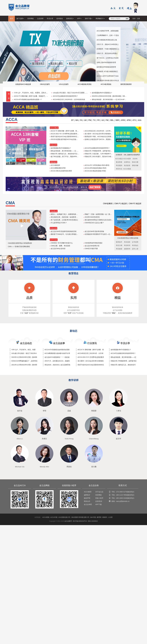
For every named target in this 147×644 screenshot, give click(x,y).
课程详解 (135, 165)
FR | (99, 120)
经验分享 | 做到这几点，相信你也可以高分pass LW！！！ (71, 154)
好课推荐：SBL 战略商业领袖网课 (128, 155)
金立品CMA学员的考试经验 (94, 231)
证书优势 (135, 242)
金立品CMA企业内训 (58, 249)
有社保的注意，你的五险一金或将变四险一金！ (67, 217)
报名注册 (135, 162)
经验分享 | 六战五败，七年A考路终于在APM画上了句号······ (105, 154)
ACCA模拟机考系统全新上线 (107, 40)
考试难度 (119, 249)
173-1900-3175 (121, 492)
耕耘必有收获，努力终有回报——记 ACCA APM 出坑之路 (112, 99)
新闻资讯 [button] (70, 19)
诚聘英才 (87, 495)
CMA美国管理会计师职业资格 (128, 238)
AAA (140, 120)
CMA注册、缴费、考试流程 (60, 246)
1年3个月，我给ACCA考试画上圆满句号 (108, 45)
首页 (12, 19)
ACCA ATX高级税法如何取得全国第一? (28, 99)
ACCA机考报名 (106, 84)
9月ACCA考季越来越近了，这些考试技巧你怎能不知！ (24, 361)
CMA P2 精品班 (135, 204)
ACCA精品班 (55, 165)
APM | (129, 120)
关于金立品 (99, 492)
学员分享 (50, 19)
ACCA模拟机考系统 (85, 84)
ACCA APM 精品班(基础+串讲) (95, 168)
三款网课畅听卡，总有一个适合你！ (108, 36)
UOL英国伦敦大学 (64, 517)
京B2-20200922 (93, 521)
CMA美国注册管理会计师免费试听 (20, 243)
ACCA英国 (46, 517)
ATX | (135, 120)
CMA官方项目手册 (91, 249)
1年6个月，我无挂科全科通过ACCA (107, 54)
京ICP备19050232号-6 (80, 521)
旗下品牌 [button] (20, 19)
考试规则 (119, 165)
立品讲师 (40, 19)
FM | (107, 120)
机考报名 (60, 19)
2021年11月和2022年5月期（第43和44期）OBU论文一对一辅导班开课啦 (24, 365)
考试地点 (135, 245)
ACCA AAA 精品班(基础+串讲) (95, 171)
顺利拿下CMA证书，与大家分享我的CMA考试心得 (68, 234)
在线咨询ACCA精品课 (23, 84)
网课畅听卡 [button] (100, 19)
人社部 (110, 517)
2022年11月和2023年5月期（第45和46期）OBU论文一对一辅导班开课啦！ (118, 96)
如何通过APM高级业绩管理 (106, 67)
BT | (73, 120)
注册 (138, 19)
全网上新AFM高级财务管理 (106, 62)
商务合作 (87, 501)
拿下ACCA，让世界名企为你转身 (108, 59)
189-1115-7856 (121, 495)
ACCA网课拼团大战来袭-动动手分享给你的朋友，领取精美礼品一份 (57, 354)
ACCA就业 (119, 159)
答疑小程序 (99, 498)
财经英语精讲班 (126, 84)
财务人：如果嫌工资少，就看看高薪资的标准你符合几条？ (71, 214)
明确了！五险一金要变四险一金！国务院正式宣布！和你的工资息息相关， (110, 214)
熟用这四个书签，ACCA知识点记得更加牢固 (100, 137)
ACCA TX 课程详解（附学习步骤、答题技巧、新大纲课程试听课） (37, 96)
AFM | (123, 120)
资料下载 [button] (89, 19)
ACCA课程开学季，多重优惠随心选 (108, 32)
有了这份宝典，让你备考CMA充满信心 (64, 220)
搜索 (127, 19)
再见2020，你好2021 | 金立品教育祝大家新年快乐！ (57, 365)
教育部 (99, 517)
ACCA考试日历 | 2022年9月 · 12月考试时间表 (69, 99)
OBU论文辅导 (45, 84)
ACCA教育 (88, 492)
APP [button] (79, 19)
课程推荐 (53, 162)
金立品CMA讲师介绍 (91, 246)
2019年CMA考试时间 (92, 217)
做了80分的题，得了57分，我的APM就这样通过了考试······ (71, 157)
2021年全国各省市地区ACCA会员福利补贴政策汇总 (68, 139)
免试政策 (127, 165)
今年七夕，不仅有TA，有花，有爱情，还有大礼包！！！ (34, 93)
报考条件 (119, 242)
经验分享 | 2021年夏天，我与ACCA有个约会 (100, 157)
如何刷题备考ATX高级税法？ (102, 93)
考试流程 (127, 242)
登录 (134, 19)
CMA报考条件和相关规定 (93, 243)
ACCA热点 (54, 128)
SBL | (112, 120)
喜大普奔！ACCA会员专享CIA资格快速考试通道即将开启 (104, 134)
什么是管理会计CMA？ (58, 223)
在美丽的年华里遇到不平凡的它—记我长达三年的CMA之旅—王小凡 (108, 234)
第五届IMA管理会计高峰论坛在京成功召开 (99, 220)
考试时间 (127, 245)
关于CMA (54, 240)
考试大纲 (119, 245)
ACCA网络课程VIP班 (58, 168)
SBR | (118, 120)
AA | (103, 120)
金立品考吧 (88, 504)
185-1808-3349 (121, 498)
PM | (90, 120)
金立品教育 (68, 521)
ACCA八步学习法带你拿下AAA (108, 76)
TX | (95, 120)
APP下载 (98, 504)
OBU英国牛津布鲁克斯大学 (80, 517)
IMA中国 (93, 517)
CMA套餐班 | (108, 204)
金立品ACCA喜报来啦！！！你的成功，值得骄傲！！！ (57, 357)
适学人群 (135, 249)
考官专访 (119, 169)
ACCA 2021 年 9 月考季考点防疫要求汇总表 (66, 134)
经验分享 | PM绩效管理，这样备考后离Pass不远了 (102, 151)
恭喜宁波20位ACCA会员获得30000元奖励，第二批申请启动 (71, 137)
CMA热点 (54, 211)
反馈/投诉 (99, 501)
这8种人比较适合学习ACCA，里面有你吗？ (100, 139)
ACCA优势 (127, 159)
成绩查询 (127, 249)
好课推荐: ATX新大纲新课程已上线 (107, 72)
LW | (86, 120)
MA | (77, 120)
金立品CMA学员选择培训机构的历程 (63, 231)
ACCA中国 (54, 517)
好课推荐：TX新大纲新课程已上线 (108, 50)
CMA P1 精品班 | (121, 204)
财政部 (105, 517)
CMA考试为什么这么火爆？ (94, 223)
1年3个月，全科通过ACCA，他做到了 (57, 361)
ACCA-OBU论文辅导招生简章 (61, 171)
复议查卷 (119, 162)
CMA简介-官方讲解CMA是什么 (61, 243)
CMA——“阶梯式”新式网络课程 (19, 247)
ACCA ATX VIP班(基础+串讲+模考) (97, 165)
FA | (81, 120)
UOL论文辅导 (64, 84)
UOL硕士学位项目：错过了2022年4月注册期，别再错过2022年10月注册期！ (80, 93)
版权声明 (87, 498)
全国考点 (127, 162)
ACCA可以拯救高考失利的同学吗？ (65, 96)
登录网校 (31, 19)
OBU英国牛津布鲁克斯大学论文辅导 (108, 81)
